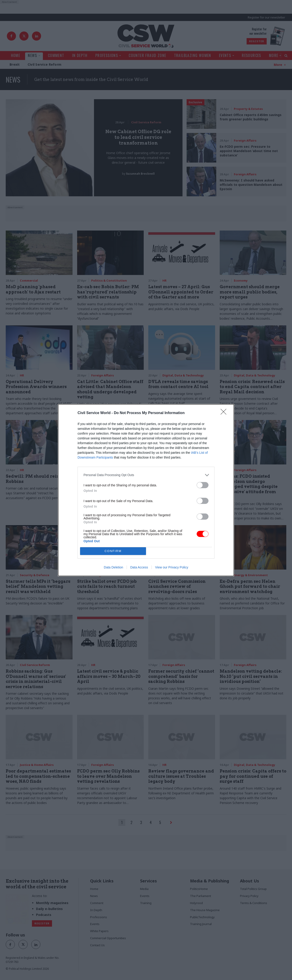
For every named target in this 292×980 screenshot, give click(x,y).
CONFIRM (113, 551)
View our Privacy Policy (172, 567)
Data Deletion (113, 567)
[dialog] (146, 490)
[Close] (225, 413)
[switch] (203, 485)
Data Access (139, 567)
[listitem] (146, 475)
